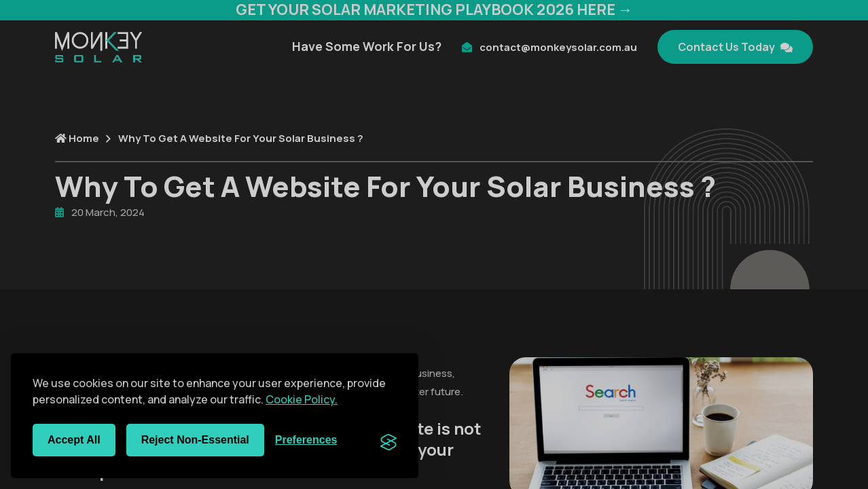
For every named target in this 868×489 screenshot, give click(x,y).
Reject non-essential (195, 440)
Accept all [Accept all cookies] (74, 440)
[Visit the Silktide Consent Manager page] (388, 440)
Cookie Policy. (302, 399)
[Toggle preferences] (306, 440)
